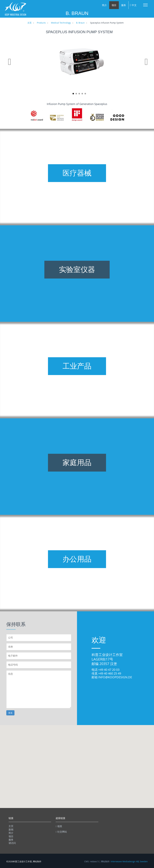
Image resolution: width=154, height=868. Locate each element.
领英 (59, 826)
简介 (104, 5)
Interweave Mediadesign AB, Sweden (129, 862)
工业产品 (77, 366)
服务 (124, 5)
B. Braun (80, 23)
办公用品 (77, 559)
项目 (114, 5)
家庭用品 (77, 463)
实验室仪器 (77, 270)
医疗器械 (77, 173)
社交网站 (61, 832)
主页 (29, 23)
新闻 (11, 830)
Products (41, 23)
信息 (39, 689)
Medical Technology (61, 23)
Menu (145, 5)
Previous (10, 65)
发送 (10, 713)
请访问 (12, 843)
